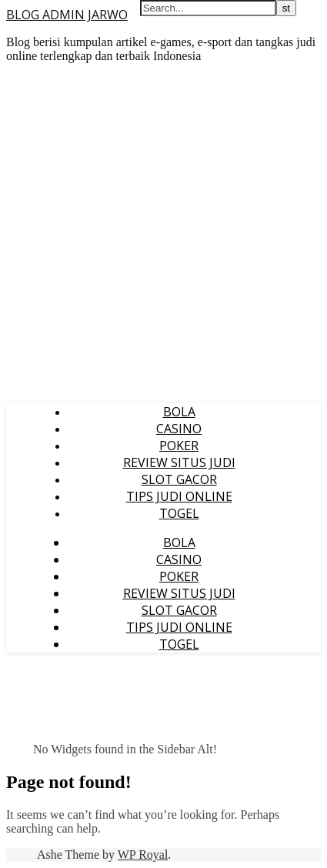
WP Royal (143, 855)
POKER (179, 446)
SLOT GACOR (179, 479)
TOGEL (179, 513)
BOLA (179, 412)
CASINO (179, 429)
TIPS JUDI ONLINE (179, 496)
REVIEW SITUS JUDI (179, 462)
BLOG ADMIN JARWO (67, 15)
